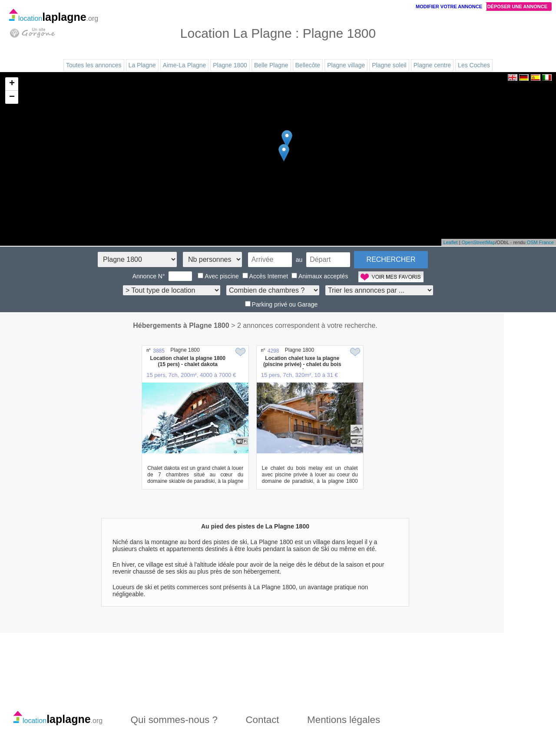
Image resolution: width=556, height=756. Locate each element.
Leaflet (451, 242)
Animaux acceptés (320, 276)
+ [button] (12, 84)
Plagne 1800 (230, 65)
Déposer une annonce (517, 7)
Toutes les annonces (94, 65)
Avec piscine (218, 276)
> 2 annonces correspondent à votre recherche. (304, 325)
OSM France (540, 242)
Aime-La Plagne (185, 65)
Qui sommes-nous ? (174, 720)
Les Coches (474, 65)
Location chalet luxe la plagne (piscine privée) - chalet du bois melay (302, 364)
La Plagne (142, 65)
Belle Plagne (271, 65)
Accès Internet (265, 276)
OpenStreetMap (479, 242)
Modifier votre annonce (449, 7)
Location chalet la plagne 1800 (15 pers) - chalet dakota (188, 361)
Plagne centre (432, 65)
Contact (262, 720)
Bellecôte (308, 65)
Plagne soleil (389, 65)
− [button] (12, 97)
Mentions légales (344, 720)
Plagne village (346, 65)
